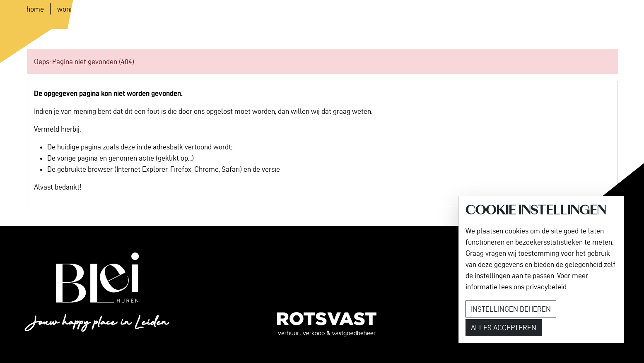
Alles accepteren (504, 328)
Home (67, 15)
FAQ (207, 15)
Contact (238, 15)
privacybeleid (546, 287)
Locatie (142, 15)
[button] (279, 15)
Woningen (104, 15)
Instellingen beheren (511, 309)
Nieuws (177, 15)
